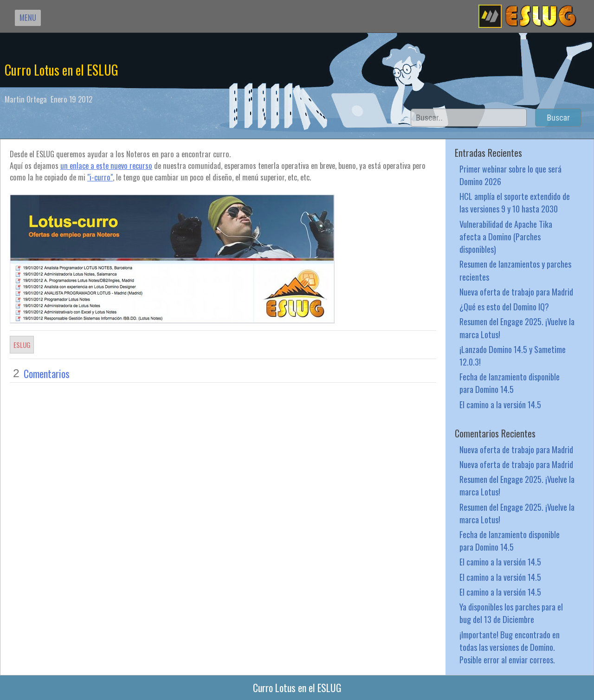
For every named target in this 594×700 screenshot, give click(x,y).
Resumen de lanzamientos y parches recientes (515, 270)
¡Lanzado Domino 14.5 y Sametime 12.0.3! (513, 355)
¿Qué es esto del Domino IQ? (504, 306)
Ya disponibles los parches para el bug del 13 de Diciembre (511, 613)
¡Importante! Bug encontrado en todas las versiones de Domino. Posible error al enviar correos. (510, 647)
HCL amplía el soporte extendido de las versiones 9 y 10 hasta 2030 (515, 202)
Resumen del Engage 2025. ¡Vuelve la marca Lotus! (517, 328)
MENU (28, 17)
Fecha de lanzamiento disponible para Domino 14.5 (510, 383)
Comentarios (47, 373)
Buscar (558, 118)
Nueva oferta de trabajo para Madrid (516, 292)
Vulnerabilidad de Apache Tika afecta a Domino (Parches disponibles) (506, 236)
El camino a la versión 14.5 (500, 404)
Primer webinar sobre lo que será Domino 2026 (510, 175)
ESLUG (22, 345)
